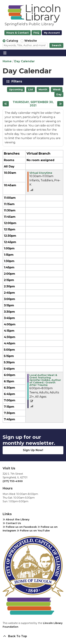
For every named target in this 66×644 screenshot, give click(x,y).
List (31, 90)
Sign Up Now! (33, 450)
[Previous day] (6, 104)
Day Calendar (24, 61)
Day (59, 94)
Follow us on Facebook (20, 527)
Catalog (12, 41)
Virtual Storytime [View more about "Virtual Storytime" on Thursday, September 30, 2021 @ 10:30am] (41, 173)
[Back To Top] (33, 636)
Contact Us (12, 523)
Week (57, 90)
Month (43, 90)
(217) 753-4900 (13, 481)
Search (56, 45)
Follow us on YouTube (33, 531)
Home (7, 61)
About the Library (16, 519)
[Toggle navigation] (5, 53)
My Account (52, 33)
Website (31, 41)
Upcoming (16, 90)
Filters (17, 81)
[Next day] (60, 104)
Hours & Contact (18, 33)
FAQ (36, 33)
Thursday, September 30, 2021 (33, 104)
